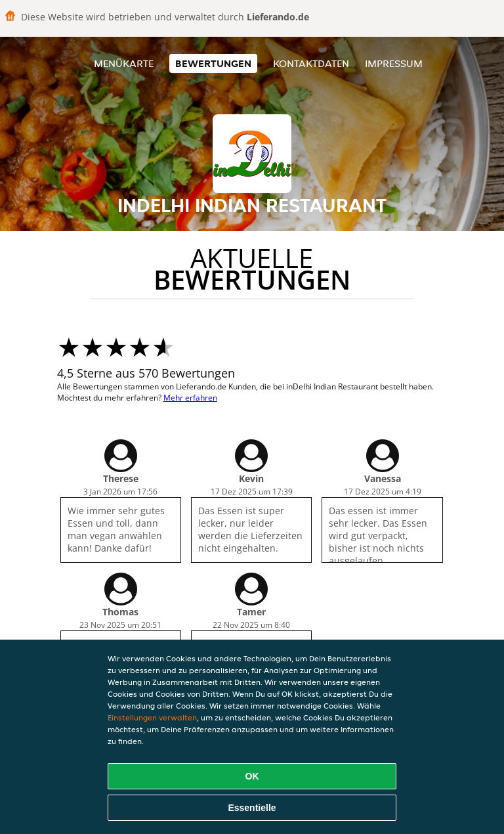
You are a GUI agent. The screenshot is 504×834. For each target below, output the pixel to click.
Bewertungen (213, 63)
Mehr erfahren (190, 398)
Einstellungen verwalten (152, 717)
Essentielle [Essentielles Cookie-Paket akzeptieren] (252, 808)
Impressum (394, 63)
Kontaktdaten (311, 63)
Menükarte (124, 63)
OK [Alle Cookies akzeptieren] (252, 776)
